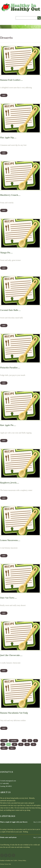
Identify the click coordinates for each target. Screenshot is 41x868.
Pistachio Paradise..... (10, 368)
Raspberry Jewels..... (10, 483)
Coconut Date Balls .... (10, 310)
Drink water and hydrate (8, 837)
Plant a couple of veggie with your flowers (14, 822)
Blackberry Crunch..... (10, 195)
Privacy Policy (22, 861)
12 (27, 744)
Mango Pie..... (6, 253)
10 (15, 744)
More (4, 95)
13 (33, 744)
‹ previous (14, 741)
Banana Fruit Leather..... (11, 80)
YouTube (6, 855)
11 (21, 744)
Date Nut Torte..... (8, 598)
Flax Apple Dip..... (8, 138)
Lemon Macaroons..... (10, 540)
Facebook (2, 855)
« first (4, 741)
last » (12, 748)
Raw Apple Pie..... (8, 425)
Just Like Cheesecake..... (11, 655)
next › (4, 748)
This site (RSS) (13, 855)
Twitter (10, 855)
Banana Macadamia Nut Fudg (14, 713)
